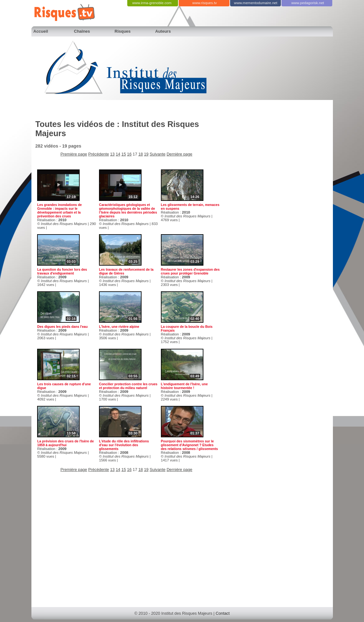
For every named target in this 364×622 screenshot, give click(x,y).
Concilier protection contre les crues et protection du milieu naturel (128, 386)
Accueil (41, 31)
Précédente (99, 154)
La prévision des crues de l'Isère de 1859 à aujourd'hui (65, 443)
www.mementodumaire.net (255, 3)
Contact (222, 613)
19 (146, 154)
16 (129, 154)
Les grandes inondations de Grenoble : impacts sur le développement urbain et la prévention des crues (59, 210)
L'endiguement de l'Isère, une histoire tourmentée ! (184, 386)
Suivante (158, 154)
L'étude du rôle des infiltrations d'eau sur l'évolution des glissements (124, 445)
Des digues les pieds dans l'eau (62, 327)
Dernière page (179, 154)
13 (112, 154)
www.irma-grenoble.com (152, 3)
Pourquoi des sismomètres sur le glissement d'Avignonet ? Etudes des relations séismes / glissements (189, 445)
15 (124, 154)
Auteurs (163, 31)
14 (118, 154)
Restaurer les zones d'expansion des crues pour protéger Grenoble (190, 271)
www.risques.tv (205, 3)
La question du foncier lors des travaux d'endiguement (62, 271)
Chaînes (82, 31)
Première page (74, 154)
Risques (123, 31)
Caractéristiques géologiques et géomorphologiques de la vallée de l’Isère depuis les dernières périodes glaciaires (128, 210)
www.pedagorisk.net (308, 3)
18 (141, 154)
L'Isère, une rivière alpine (119, 327)
